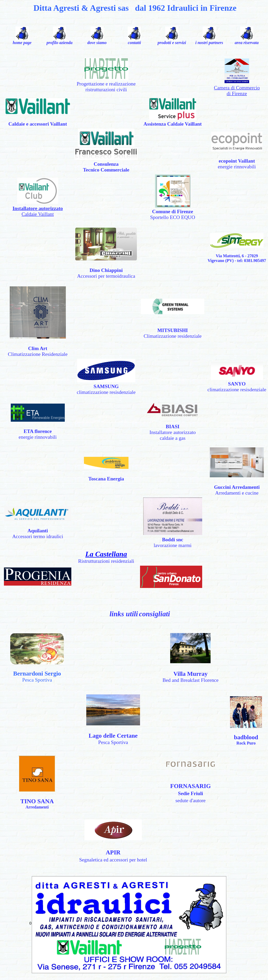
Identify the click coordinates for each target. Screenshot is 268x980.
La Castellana (106, 554)
